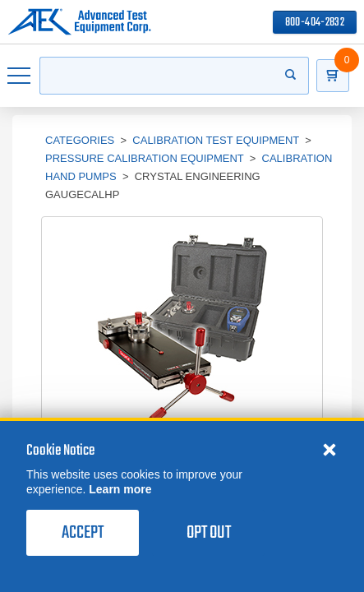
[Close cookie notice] (329, 449)
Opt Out (209, 533)
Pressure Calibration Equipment (145, 158)
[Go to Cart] (333, 76)
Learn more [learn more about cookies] (120, 489)
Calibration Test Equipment (216, 140)
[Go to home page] (79, 22)
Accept (83, 533)
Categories (80, 140)
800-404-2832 (315, 23)
